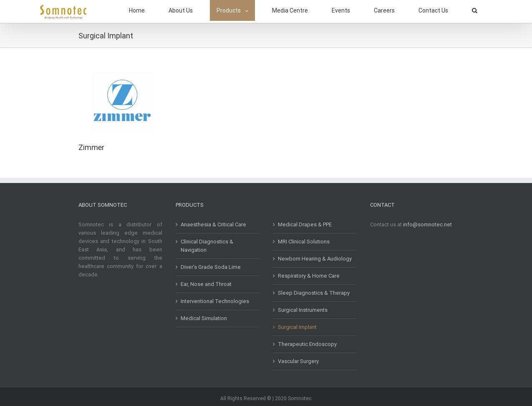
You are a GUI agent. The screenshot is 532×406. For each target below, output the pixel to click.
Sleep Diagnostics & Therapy (314, 293)
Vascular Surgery (298, 361)
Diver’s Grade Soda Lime (211, 267)
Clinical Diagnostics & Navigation (207, 246)
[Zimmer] (122, 75)
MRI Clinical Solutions (304, 242)
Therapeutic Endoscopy (307, 344)
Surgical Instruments (303, 310)
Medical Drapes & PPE (305, 224)
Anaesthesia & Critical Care (213, 224)
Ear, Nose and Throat (206, 284)
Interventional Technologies (215, 301)
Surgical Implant (297, 327)
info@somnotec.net (427, 224)
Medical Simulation (204, 318)
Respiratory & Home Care (309, 276)
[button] (475, 10)
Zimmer (91, 147)
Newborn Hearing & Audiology (315, 259)
